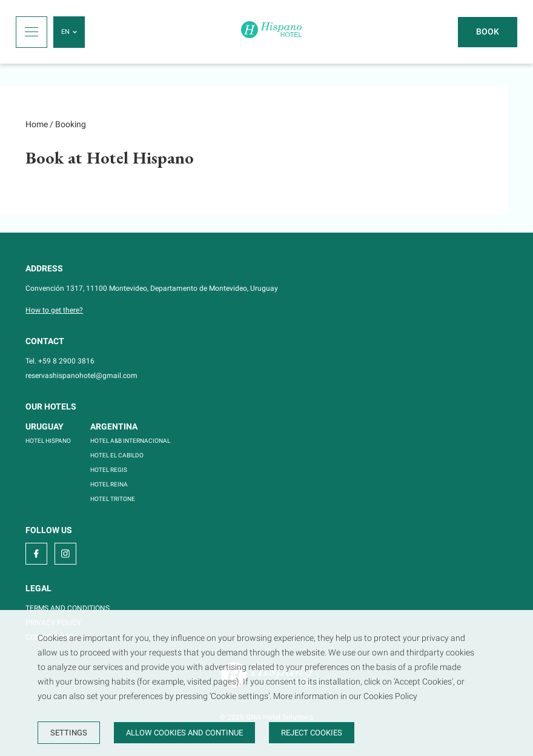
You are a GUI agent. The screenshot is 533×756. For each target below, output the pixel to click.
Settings (69, 733)
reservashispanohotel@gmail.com (81, 376)
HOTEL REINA (109, 484)
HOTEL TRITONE (113, 499)
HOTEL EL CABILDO (117, 455)
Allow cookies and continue (184, 733)
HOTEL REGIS (109, 470)
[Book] (488, 32)
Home (37, 124)
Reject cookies (312, 733)
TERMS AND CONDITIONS (68, 608)
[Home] (271, 32)
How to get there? (54, 310)
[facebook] (36, 554)
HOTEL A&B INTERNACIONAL (130, 441)
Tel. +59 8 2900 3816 (60, 361)
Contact (45, 341)
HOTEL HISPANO (48, 441)
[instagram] (65, 554)
